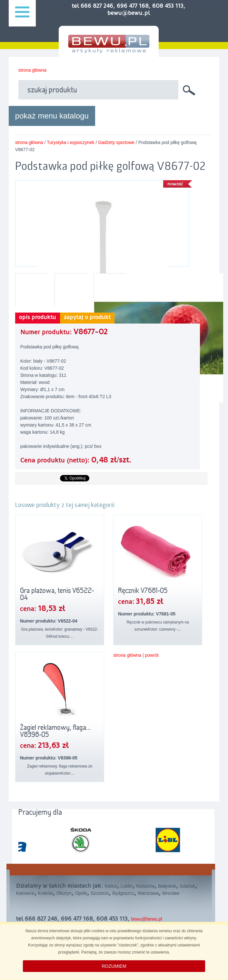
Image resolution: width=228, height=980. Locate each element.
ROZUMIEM (114, 966)
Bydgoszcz (123, 893)
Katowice (25, 893)
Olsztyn (64, 893)
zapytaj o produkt (87, 317)
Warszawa (148, 893)
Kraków (46, 893)
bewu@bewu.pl (147, 919)
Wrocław (171, 893)
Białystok (167, 886)
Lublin (127, 886)
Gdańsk (187, 886)
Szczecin (100, 893)
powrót (152, 655)
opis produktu (38, 317)
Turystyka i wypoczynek (70, 142)
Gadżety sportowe (116, 142)
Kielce (111, 886)
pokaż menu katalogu (52, 116)
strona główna (32, 70)
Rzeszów (145, 886)
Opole (81, 893)
